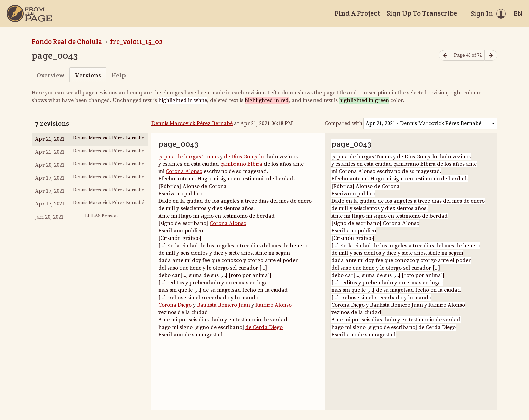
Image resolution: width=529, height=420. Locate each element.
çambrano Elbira (241, 164)
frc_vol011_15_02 (136, 41)
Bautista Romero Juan (224, 305)
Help (119, 75)
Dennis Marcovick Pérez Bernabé (192, 123)
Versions (88, 75)
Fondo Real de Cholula (67, 41)
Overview (50, 75)
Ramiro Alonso (274, 305)
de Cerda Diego (264, 327)
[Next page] (491, 55)
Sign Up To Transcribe (422, 13)
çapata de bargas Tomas (188, 157)
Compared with (343, 123)
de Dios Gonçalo (244, 157)
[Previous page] (445, 55)
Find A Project (357, 13)
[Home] (29, 13)
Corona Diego (175, 305)
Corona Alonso (184, 171)
